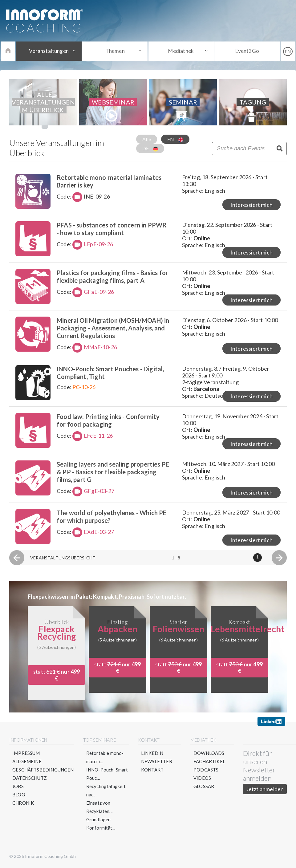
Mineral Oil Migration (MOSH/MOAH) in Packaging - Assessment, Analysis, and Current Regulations (113, 328)
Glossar (204, 786)
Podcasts (206, 770)
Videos (202, 778)
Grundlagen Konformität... (101, 824)
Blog (19, 795)
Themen (115, 51)
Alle (147, 139)
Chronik (23, 803)
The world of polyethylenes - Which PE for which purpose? (112, 517)
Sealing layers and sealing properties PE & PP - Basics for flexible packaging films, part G (113, 472)
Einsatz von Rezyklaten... (99, 807)
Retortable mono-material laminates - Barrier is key (111, 181)
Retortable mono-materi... (105, 757)
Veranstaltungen (49, 51)
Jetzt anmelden (265, 789)
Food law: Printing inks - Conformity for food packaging (108, 420)
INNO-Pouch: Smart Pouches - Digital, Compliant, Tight (110, 373)
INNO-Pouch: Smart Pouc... (107, 774)
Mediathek (181, 51)
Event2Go (247, 51)
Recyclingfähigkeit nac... (106, 790)
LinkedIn (152, 753)
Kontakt (152, 770)
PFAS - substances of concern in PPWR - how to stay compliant (112, 229)
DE (150, 148)
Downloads (209, 753)
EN (175, 139)
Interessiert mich (251, 205)
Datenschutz (30, 778)
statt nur (57, 675)
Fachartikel (209, 761)
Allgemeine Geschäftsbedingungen (43, 765)
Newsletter (157, 761)
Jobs (18, 786)
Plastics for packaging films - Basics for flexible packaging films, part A (112, 276)
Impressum (26, 753)
